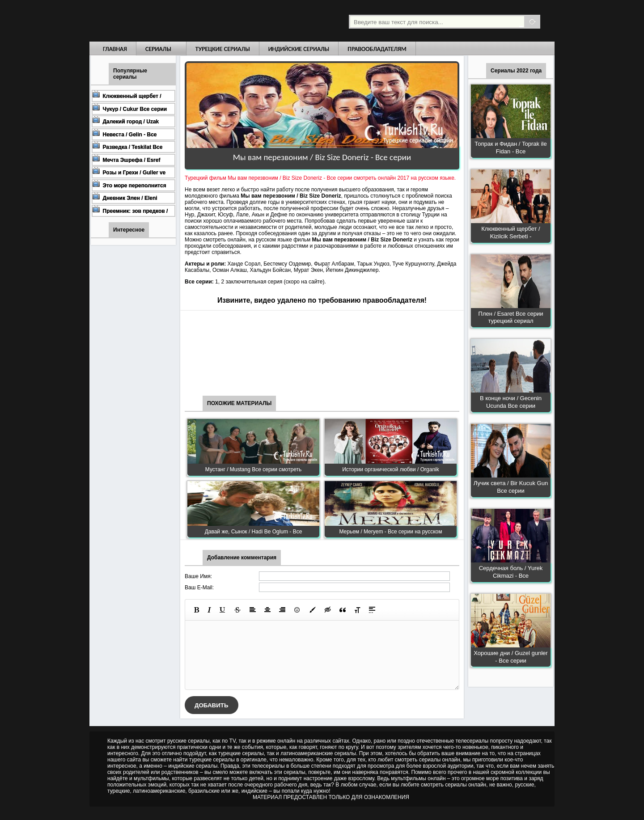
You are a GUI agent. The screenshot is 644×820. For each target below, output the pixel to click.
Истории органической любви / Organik (391, 469)
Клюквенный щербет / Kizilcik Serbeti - (511, 232)
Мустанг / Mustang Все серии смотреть (253, 469)
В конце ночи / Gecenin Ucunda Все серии (511, 402)
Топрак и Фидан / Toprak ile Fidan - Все (511, 148)
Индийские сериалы (299, 49)
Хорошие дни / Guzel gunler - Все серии (511, 657)
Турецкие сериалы (223, 49)
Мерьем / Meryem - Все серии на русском (390, 532)
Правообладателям (377, 49)
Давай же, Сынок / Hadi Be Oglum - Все (254, 532)
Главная (115, 49)
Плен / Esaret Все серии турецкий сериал (511, 317)
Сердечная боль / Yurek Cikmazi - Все (511, 572)
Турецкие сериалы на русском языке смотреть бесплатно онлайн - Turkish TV (172, 21)
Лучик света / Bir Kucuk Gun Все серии (511, 487)
